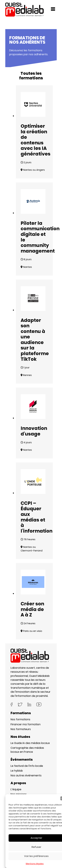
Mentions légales (35, 864)
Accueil (10, 21)
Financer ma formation (26, 724)
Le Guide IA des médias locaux (30, 743)
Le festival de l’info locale (27, 766)
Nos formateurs (21, 729)
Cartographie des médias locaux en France (27, 750)
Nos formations (20, 719)
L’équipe (16, 789)
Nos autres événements (26, 775)
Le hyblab (17, 771)
